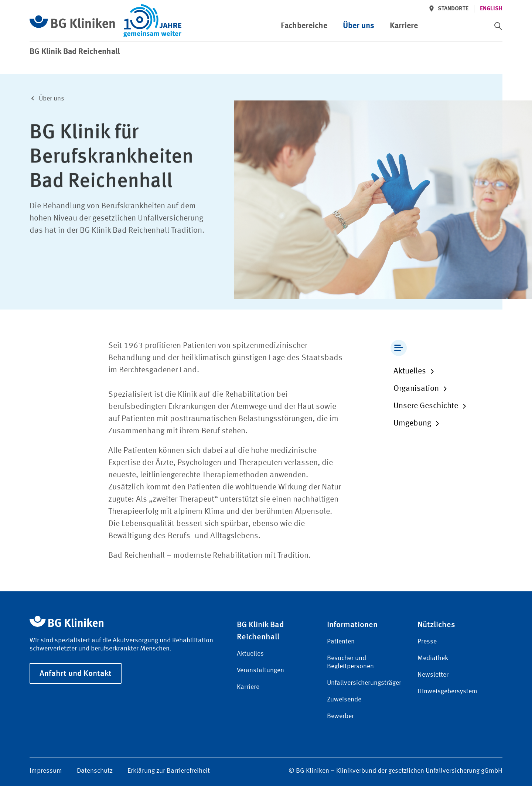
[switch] (498, 26)
